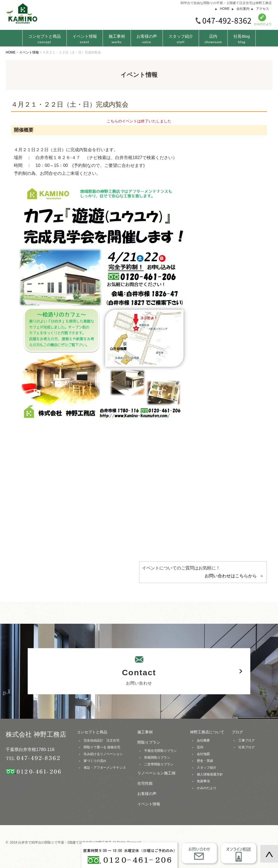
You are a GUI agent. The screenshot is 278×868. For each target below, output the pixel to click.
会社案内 (243, 9)
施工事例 (117, 39)
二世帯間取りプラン (159, 764)
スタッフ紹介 (181, 39)
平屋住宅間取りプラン (160, 751)
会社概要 (203, 740)
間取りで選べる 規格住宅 (102, 747)
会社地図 (203, 754)
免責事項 (203, 781)
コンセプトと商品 (92, 732)
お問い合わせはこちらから (231, 576)
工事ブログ (247, 740)
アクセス (263, 9)
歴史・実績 (205, 761)
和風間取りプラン (157, 758)
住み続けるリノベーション (103, 754)
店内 (213, 39)
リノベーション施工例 (156, 773)
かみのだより (207, 788)
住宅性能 (145, 783)
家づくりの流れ (95, 761)
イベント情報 (85, 39)
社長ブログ (247, 747)
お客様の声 (147, 39)
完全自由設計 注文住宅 (102, 740)
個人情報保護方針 (210, 774)
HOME (225, 9)
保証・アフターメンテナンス (105, 768)
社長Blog (242, 39)
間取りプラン (149, 742)
